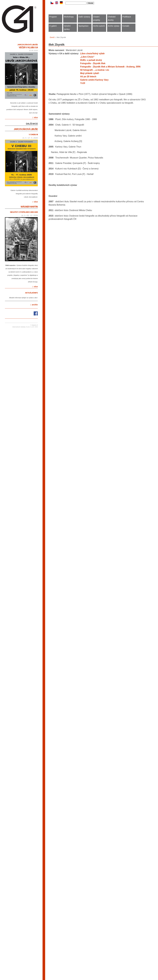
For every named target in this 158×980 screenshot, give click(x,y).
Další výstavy (84, 17)
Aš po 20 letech (88, 77)
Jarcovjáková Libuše (28, 45)
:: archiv (34, 305)
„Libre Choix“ (87, 57)
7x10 (83, 83)
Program (53, 17)
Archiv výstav (114, 26)
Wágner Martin (29, 207)
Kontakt (126, 26)
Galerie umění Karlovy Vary (94, 80)
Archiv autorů (99, 26)
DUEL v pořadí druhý (91, 60)
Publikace (127, 17)
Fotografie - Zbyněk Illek (93, 63)
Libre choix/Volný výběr (92, 54)
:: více (35, 117)
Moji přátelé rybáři (90, 73)
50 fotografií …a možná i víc (95, 70)
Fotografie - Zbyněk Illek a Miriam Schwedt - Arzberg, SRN (110, 67)
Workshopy (69, 17)
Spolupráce (84, 26)
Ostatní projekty (97, 18)
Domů (52, 37)
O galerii (53, 26)
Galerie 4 (35, 325)
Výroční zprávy (67, 28)
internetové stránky (19, 327)
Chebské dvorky (112, 18)
